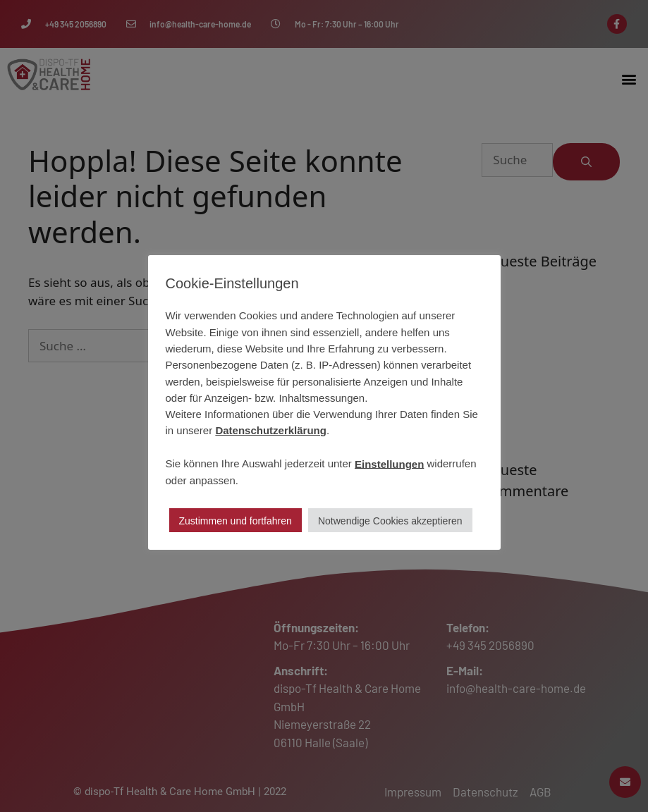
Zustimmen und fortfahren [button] (236, 521)
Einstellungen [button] (389, 463)
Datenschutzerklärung (271, 430)
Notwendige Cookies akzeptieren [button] (390, 521)
